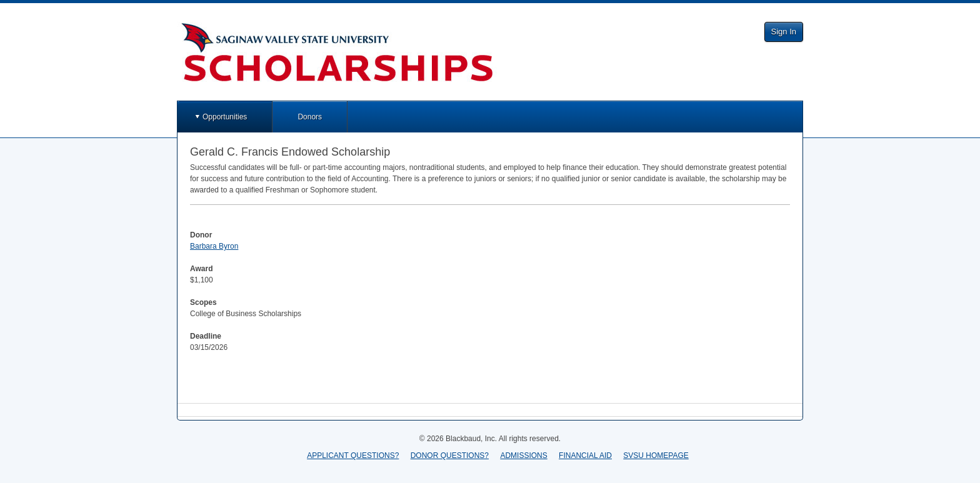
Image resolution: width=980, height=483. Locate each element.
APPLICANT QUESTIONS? (353, 456)
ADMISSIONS (523, 456)
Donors (310, 117)
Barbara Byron (214, 246)
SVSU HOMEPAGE (656, 456)
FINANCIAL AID (585, 456)
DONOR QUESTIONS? (450, 456)
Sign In (784, 32)
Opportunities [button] (225, 117)
